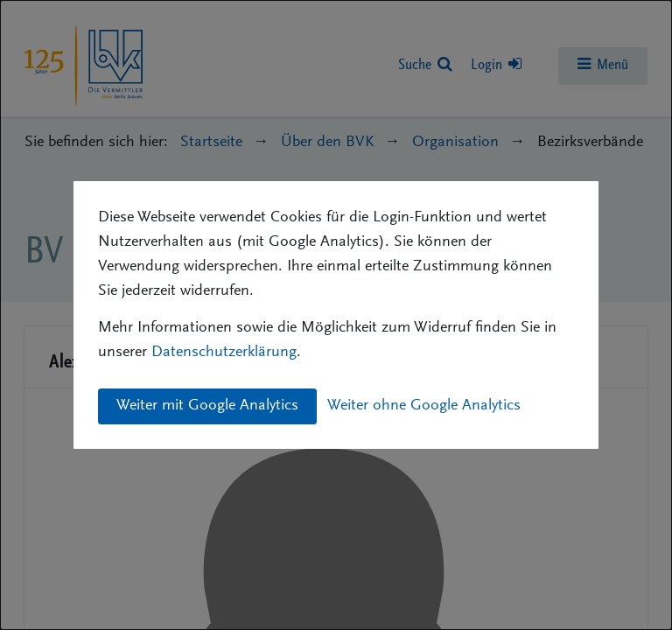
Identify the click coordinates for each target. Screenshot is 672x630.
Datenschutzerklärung (224, 353)
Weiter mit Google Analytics (207, 406)
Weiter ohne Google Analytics (424, 406)
